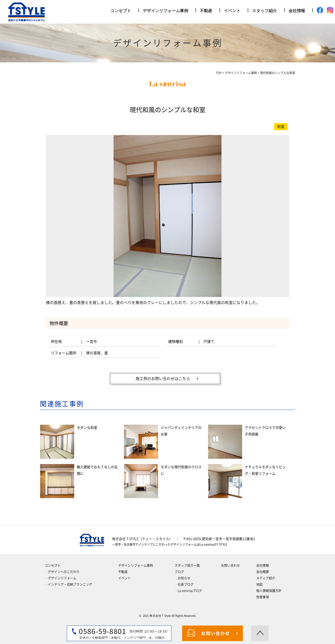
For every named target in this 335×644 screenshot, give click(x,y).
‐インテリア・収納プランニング (68, 583)
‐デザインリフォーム (61, 576)
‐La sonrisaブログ (188, 589)
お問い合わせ (230, 564)
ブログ (179, 570)
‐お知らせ (182, 576)
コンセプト (121, 11)
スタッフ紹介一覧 (187, 564)
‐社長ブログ (184, 583)
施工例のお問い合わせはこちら (161, 378)
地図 (259, 583)
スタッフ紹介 (264, 11)
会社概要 (263, 570)
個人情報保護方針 (269, 589)
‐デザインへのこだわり (62, 570)
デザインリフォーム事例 (165, 11)
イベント (232, 11)
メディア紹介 (266, 576)
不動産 (206, 11)
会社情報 (297, 11)
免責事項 (263, 595)
